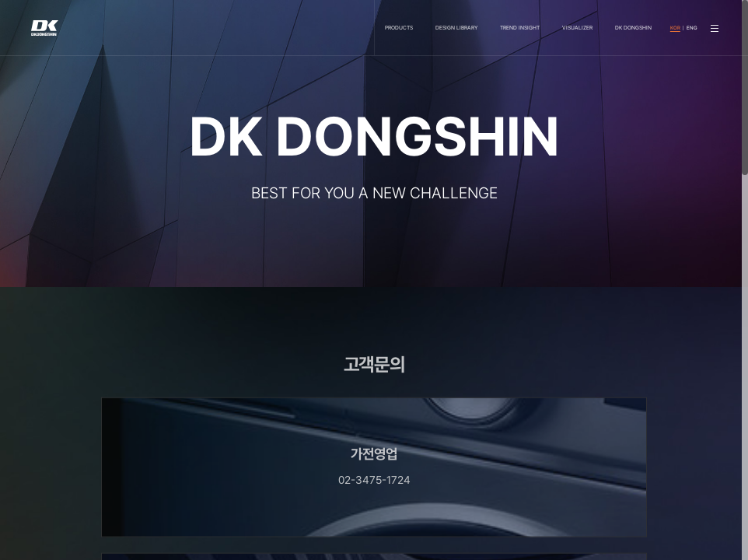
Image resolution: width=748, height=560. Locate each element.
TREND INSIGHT (520, 28)
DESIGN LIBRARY (456, 28)
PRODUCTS (399, 28)
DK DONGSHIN (633, 28)
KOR (675, 28)
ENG (692, 28)
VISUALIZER (577, 28)
